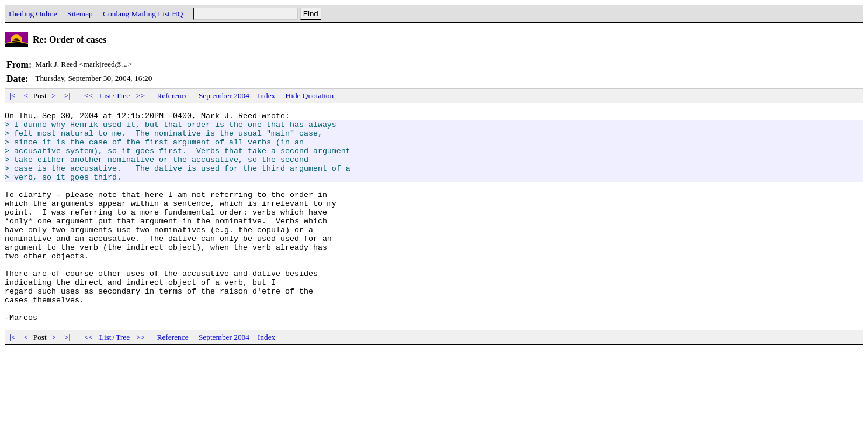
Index (266, 96)
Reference (173, 96)
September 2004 (224, 96)
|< (13, 96)
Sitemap (80, 14)
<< (89, 96)
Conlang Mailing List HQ (143, 14)
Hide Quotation (310, 96)
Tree (123, 96)
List (105, 96)
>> (141, 96)
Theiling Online (32, 14)
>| (67, 96)
